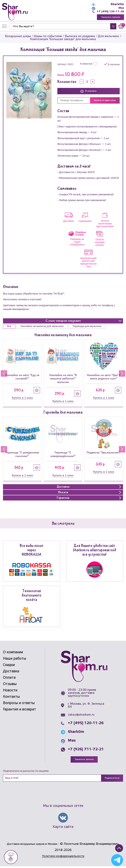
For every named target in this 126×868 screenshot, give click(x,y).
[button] (3, 374)
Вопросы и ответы (19, 704)
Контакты (11, 697)
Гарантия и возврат (19, 710)
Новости (10, 691)
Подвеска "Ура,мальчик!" (104, 453)
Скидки (9, 666)
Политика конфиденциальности (63, 858)
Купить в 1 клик (22, 398)
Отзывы (10, 685)
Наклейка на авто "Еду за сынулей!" (22, 378)
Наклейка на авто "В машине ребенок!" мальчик (63, 379)
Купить (37, 391)
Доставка (11, 672)
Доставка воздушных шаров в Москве (32, 846)
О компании (13, 653)
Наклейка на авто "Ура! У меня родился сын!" (104, 378)
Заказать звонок (110, 17)
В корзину (88, 92)
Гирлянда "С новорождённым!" (63, 455)
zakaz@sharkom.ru (81, 715)
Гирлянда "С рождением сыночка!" (22, 455)
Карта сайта (63, 828)
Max (121, 8)
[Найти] (60, 27)
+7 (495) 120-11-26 (110, 12)
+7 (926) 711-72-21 (86, 750)
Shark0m (117, 4)
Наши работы (15, 659)
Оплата (9, 678)
